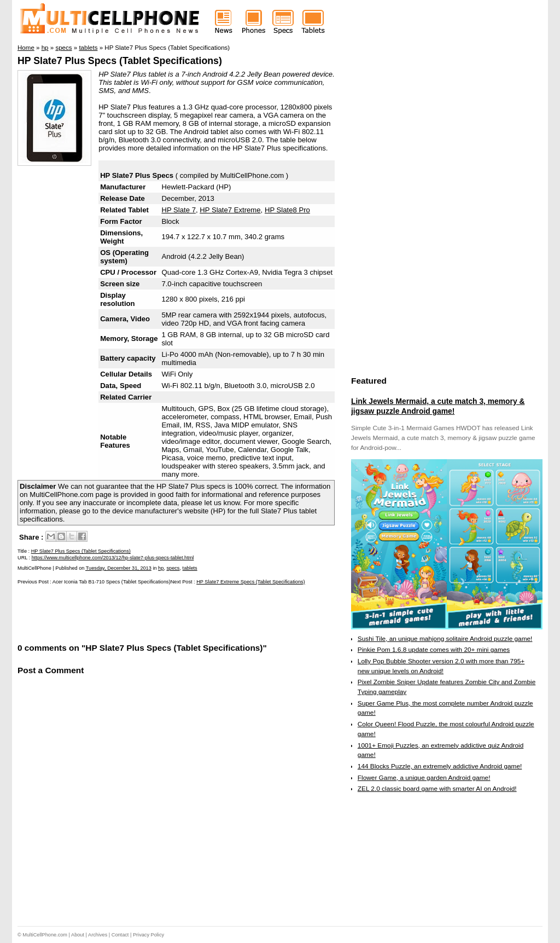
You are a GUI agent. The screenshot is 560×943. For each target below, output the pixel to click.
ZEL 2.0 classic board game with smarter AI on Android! (437, 789)
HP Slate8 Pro (287, 210)
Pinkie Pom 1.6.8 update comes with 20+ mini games (434, 650)
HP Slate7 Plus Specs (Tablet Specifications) (120, 61)
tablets (190, 568)
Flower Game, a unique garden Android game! (424, 778)
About (78, 935)
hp (161, 568)
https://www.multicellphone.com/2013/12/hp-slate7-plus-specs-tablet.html (113, 558)
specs (173, 568)
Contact (120, 935)
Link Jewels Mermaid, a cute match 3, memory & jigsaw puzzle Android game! (438, 406)
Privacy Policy (148, 935)
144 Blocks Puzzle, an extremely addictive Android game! (440, 766)
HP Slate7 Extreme (230, 210)
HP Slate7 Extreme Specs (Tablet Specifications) (250, 582)
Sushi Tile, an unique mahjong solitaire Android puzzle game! (445, 639)
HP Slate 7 (179, 210)
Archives (98, 935)
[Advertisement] (145, 613)
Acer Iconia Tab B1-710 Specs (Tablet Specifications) (112, 582)
